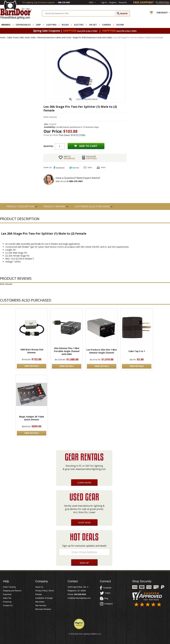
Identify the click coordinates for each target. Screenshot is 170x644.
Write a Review (50, 117)
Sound (120, 25)
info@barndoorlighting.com (79, 598)
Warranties (40, 602)
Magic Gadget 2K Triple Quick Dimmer (32, 418)
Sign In (104, 2)
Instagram (106, 604)
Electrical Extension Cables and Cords (54, 37)
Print (103, 167)
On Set (93, 25)
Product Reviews (54, 206)
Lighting (51, 25)
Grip (38, 25)
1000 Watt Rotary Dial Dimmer (32, 351)
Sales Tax (7, 598)
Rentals (39, 594)
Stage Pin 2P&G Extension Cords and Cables (93, 37)
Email (90, 167)
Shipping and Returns (12, 591)
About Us (39, 587)
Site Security (41, 605)
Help (91, 2)
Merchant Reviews (43, 609)
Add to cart (88, 146)
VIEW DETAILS (32, 366)
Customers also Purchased (92, 206)
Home (3, 37)
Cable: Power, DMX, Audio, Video (21, 37)
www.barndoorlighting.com (91, 469)
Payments (7, 594)
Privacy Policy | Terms (45, 591)
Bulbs (65, 25)
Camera (107, 25)
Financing (7, 602)
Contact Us (8, 605)
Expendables (23, 25)
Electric (79, 25)
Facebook (106, 588)
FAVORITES (69, 157)
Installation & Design (44, 598)
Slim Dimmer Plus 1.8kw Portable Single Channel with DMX (67, 351)
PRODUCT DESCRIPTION (20, 206)
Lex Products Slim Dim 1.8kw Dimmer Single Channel (102, 351)
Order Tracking (9, 587)
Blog (104, 598)
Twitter (105, 593)
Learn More (84, 483)
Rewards (123, 2)
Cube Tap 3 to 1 (137, 351)
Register (113, 2)
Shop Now (84, 522)
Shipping (91, 157)
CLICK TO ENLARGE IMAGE (87, 99)
